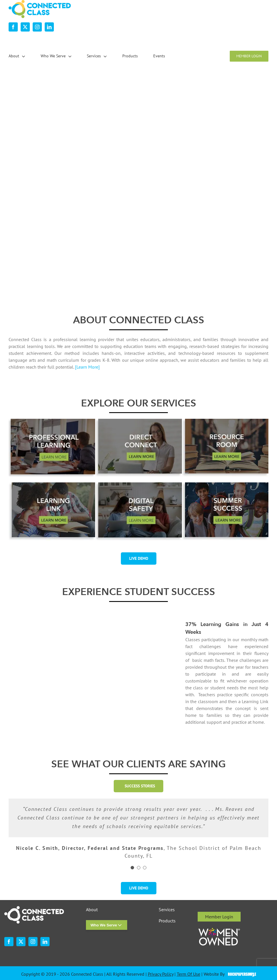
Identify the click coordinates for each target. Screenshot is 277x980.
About (92, 910)
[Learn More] (87, 367)
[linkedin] (49, 27)
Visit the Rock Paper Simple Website (241, 974)
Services (167, 910)
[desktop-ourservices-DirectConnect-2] (138, 421)
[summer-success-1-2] (225, 485)
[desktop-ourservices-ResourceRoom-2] (225, 421)
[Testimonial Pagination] (132, 868)
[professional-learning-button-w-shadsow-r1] (52, 421)
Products (167, 921)
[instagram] (37, 27)
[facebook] (13, 27)
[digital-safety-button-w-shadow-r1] (138, 485)
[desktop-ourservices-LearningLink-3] (52, 485)
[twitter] (25, 27)
